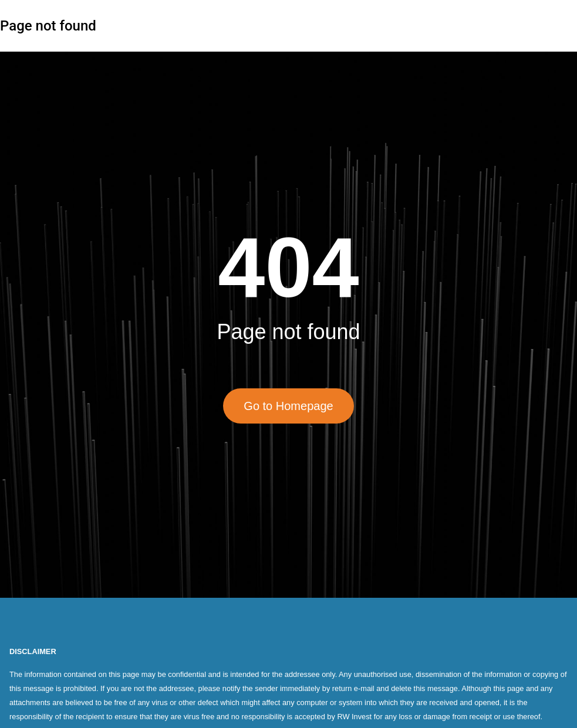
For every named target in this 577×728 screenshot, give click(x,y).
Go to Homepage (288, 406)
